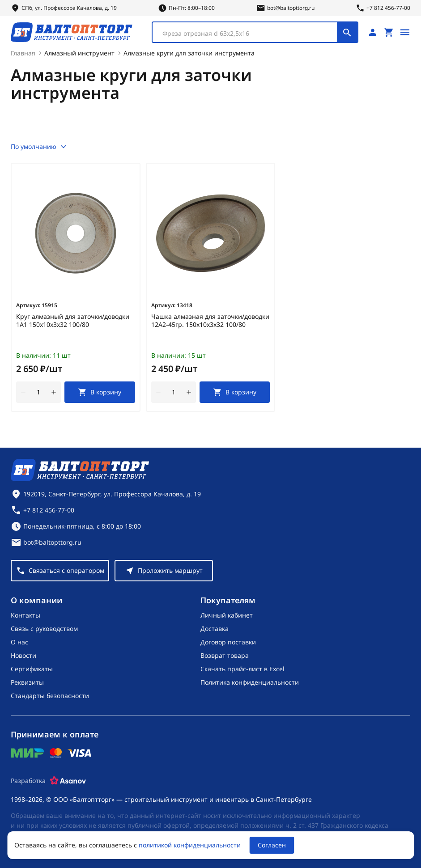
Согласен (272, 845)
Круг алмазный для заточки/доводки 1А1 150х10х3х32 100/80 (73, 321)
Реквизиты (27, 682)
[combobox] (255, 32)
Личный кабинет (227, 615)
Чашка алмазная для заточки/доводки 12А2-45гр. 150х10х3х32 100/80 (210, 321)
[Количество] (38, 392)
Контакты (26, 615)
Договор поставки (228, 642)
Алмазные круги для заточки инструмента (189, 53)
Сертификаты (32, 669)
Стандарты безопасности (50, 696)
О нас (19, 642)
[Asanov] (68, 781)
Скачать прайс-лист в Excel (242, 669)
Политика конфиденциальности (250, 682)
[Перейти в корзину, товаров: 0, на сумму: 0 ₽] (389, 32)
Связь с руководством (44, 629)
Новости (23, 655)
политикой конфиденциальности (190, 845)
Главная (23, 53)
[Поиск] (347, 32)
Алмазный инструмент (79, 53)
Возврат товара (225, 655)
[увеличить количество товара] (54, 392)
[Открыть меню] (405, 32)
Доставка (215, 629)
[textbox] (249, 34)
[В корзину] (100, 392)
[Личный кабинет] (373, 32)
